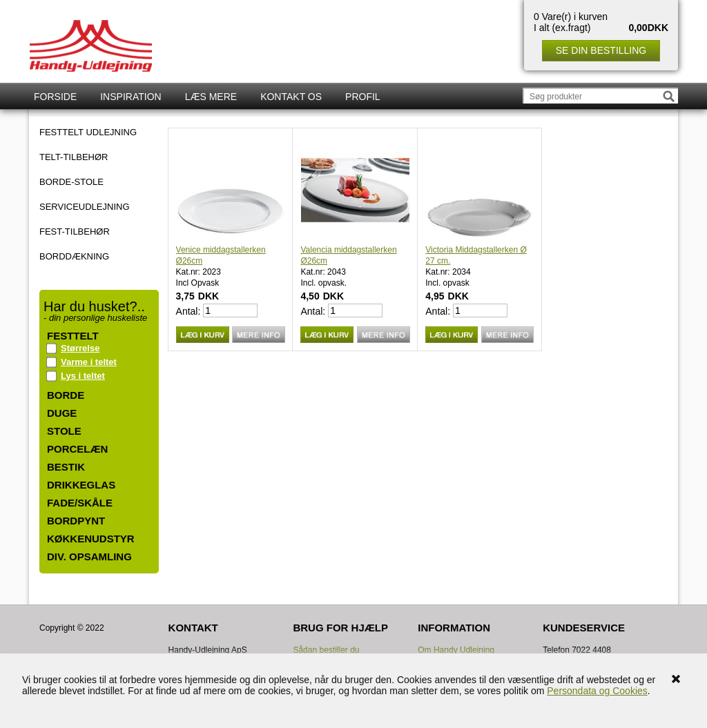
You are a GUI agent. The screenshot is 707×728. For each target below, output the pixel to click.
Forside (55, 97)
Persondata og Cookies (597, 691)
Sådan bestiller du (326, 650)
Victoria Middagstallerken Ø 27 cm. (476, 255)
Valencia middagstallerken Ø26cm (348, 255)
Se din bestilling (601, 50)
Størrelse (80, 348)
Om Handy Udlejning (456, 650)
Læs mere (211, 97)
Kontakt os (291, 97)
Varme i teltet (89, 362)
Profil (363, 97)
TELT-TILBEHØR (74, 157)
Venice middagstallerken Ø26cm (221, 255)
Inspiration (130, 97)
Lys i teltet (83, 376)
